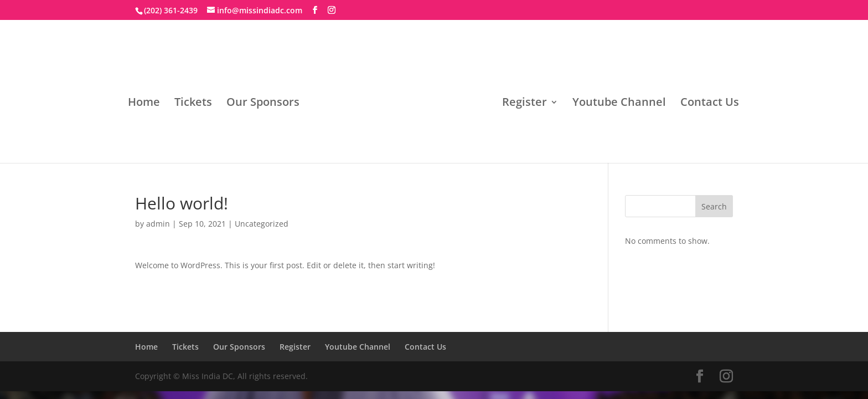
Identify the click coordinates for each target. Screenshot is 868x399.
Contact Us (710, 104)
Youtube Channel (619, 104)
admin (158, 224)
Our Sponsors (263, 104)
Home (144, 104)
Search (714, 206)
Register (525, 104)
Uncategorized (262, 224)
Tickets (193, 104)
